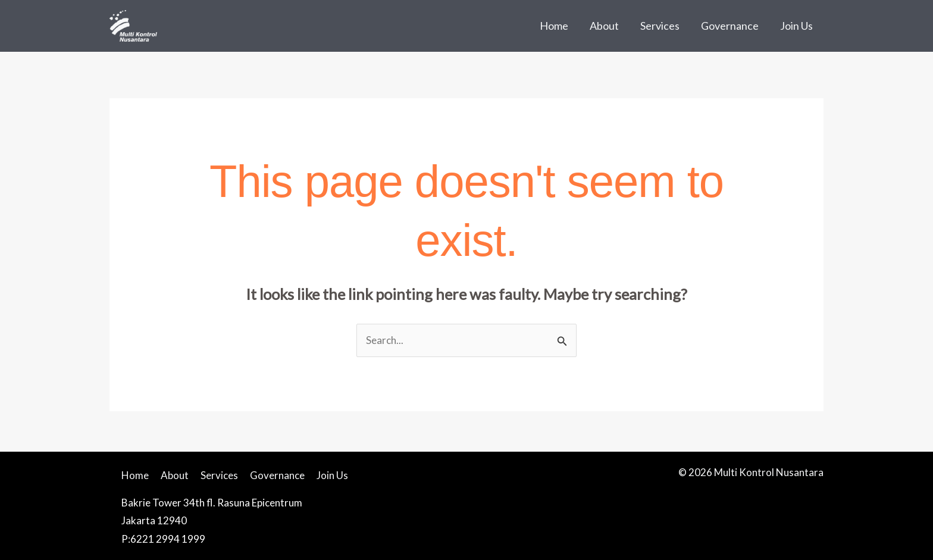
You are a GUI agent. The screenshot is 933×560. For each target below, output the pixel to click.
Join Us (796, 26)
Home (554, 26)
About (604, 26)
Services (660, 26)
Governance (730, 26)
